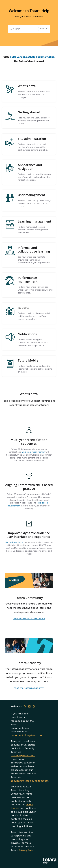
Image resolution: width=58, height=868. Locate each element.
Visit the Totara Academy (29, 688)
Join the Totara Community (29, 618)
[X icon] (25, 706)
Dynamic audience (14, 542)
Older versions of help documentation (32, 57)
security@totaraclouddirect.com (30, 781)
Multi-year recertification (33, 452)
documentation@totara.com (28, 735)
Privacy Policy (27, 850)
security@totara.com (23, 755)
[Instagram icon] (34, 706)
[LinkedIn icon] (29, 706)
